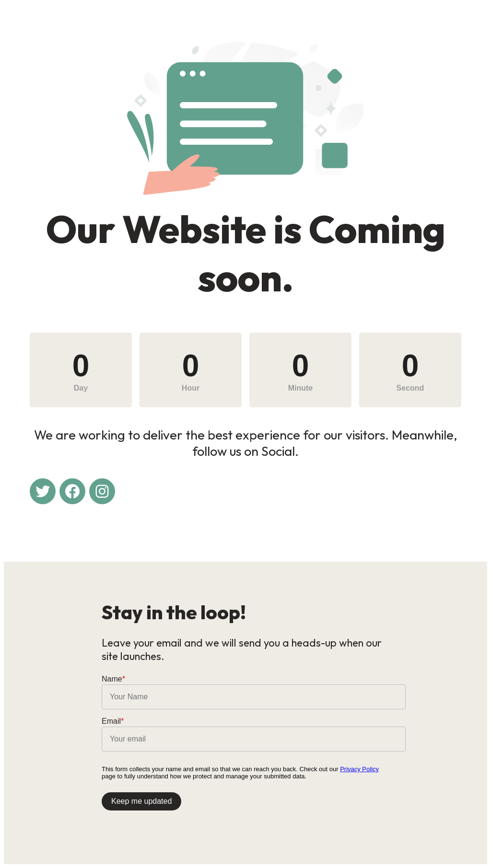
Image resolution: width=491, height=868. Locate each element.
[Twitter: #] (43, 491)
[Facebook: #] (72, 491)
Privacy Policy (359, 769)
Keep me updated (141, 801)
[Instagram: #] (102, 491)
